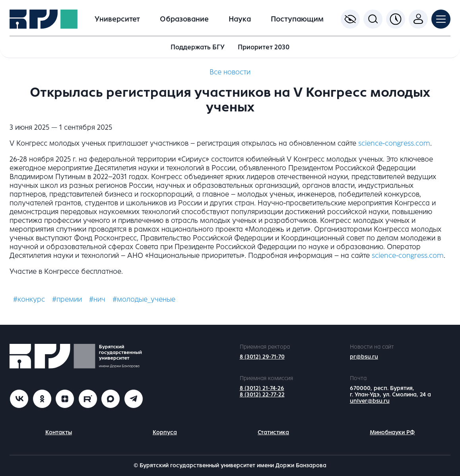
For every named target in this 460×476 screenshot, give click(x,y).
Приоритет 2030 (264, 47)
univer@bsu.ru (370, 401)
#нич (97, 299)
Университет (117, 19)
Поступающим (297, 19)
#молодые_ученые (144, 299)
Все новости (230, 72)
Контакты (59, 432)
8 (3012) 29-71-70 (262, 357)
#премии (67, 299)
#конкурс (29, 299)
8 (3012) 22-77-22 (262, 395)
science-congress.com (394, 143)
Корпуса (165, 432)
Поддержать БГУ (198, 47)
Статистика (273, 432)
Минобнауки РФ (392, 432)
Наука (240, 19)
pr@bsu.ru (364, 357)
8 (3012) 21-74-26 (262, 388)
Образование (184, 19)
